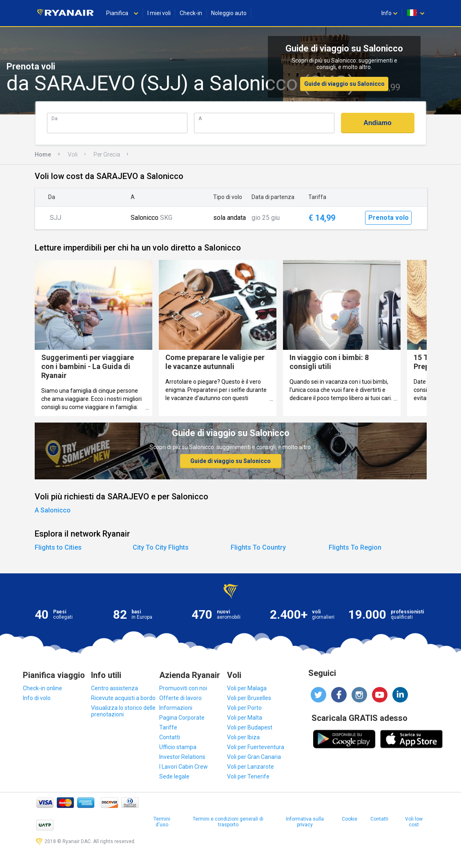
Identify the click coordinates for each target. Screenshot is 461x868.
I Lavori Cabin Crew (184, 767)
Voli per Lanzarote (251, 767)
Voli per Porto (244, 708)
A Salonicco (53, 510)
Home (43, 154)
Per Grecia (107, 154)
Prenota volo (389, 218)
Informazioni (176, 708)
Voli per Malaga (247, 688)
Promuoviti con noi (183, 688)
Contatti (170, 737)
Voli (73, 154)
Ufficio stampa (178, 747)
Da (55, 118)
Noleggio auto (229, 13)
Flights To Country (258, 547)
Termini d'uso (162, 822)
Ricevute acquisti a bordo (123, 698)
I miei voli (159, 13)
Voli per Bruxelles (249, 698)
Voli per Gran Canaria (254, 757)
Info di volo (37, 698)
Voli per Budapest (250, 727)
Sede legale (174, 776)
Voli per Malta (245, 718)
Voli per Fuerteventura (256, 747)
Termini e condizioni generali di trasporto (228, 822)
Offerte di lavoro (180, 698)
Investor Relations (182, 757)
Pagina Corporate (182, 718)
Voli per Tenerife (248, 776)
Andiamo (377, 123)
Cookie (350, 819)
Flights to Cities (58, 547)
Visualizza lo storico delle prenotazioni (123, 711)
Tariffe (168, 727)
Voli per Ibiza (243, 737)
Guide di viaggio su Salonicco (344, 84)
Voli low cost (414, 822)
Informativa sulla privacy (305, 822)
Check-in (191, 13)
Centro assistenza (115, 688)
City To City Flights (161, 547)
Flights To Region (355, 547)
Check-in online (42, 688)
